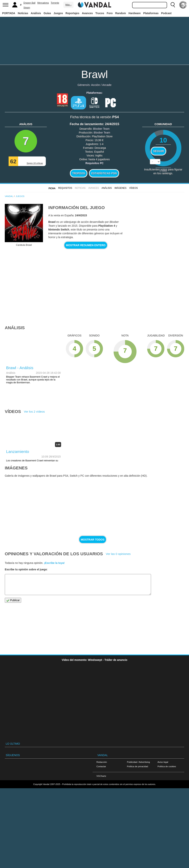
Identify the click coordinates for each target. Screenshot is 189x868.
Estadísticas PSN (104, 173)
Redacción (102, 762)
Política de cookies (167, 766)
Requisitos (65, 188)
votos (163, 171)
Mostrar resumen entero (86, 245)
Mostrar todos (93, 540)
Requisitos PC (95, 163)
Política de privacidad (137, 766)
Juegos (58, 13)
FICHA (52, 188)
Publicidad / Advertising (138, 762)
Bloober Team (101, 129)
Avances (87, 13)
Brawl (94, 74)
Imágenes (121, 188)
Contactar (101, 766)
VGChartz (101, 776)
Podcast (166, 13)
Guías (47, 13)
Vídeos (134, 188)
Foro (110, 13)
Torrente (55, 3)
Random (121, 13)
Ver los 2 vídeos (34, 412)
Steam (27, 8)
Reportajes (72, 13)
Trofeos (79, 173)
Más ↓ (68, 5)
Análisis (36, 13)
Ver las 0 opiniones (118, 554)
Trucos (100, 13)
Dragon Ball (29, 3)
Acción (95, 85)
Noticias (23, 13)
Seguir (158, 151)
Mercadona (43, 3)
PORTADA (9, 13)
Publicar (13, 600)
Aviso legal (163, 762)
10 (163, 140)
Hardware (135, 13)
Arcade (107, 85)
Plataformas (151, 13)
